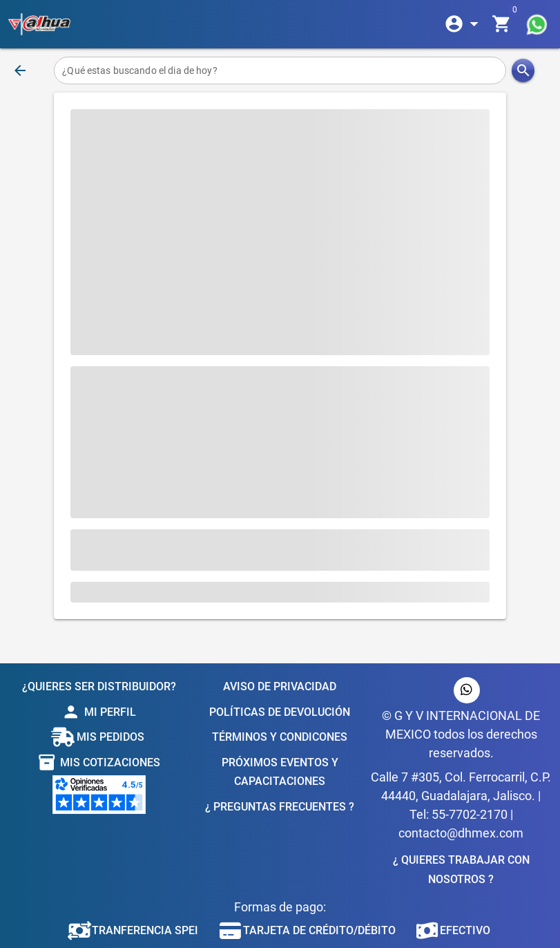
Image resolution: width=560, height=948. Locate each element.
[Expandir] (464, 24)
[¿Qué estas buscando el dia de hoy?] (280, 70)
